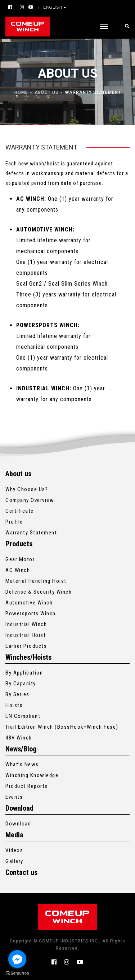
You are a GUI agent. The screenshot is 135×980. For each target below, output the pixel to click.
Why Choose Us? (27, 489)
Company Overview (30, 500)
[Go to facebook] (17, 959)
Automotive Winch (29, 603)
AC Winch (18, 570)
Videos (14, 850)
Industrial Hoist (26, 635)
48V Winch (19, 738)
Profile (14, 522)
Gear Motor (20, 559)
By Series (17, 694)
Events (14, 797)
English (53, 7)
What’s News (22, 764)
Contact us (21, 872)
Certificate (20, 511)
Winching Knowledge (32, 775)
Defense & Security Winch (39, 592)
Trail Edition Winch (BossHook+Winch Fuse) (62, 727)
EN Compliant (23, 716)
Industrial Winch (26, 624)
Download (18, 824)
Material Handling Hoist (36, 581)
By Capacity (21, 684)
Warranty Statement (31, 533)
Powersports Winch (31, 613)
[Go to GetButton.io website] (17, 973)
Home (21, 92)
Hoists (14, 705)
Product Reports (27, 786)
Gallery (14, 861)
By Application (24, 673)
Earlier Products (26, 646)
